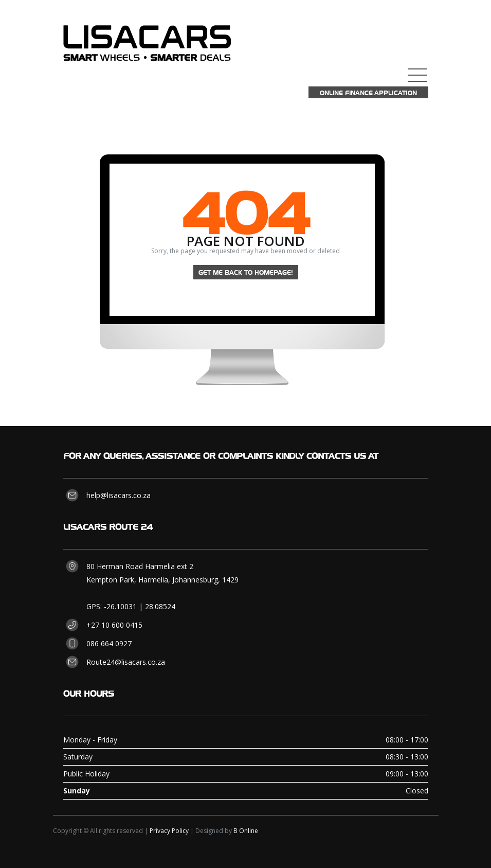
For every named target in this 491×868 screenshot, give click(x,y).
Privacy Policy (169, 831)
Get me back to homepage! (246, 272)
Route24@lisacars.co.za (126, 662)
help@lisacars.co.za (119, 495)
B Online (246, 831)
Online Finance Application (368, 92)
